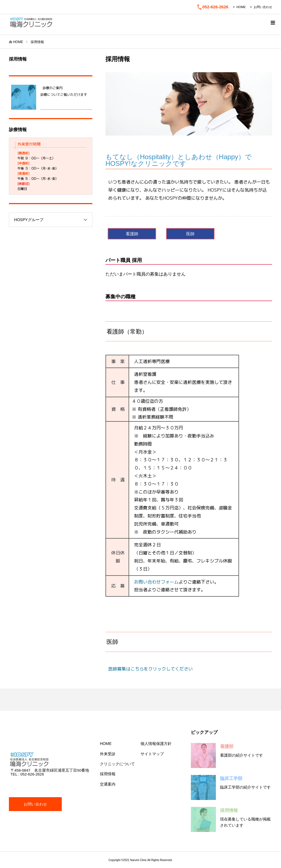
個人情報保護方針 (156, 744)
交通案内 (108, 784)
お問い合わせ (263, 7)
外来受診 (108, 754)
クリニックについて (117, 764)
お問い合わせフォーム (156, 582)
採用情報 (108, 774)
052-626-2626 (212, 7)
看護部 (227, 746)
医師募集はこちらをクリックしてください (151, 669)
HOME (241, 7)
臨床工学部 (231, 778)
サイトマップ (152, 754)
